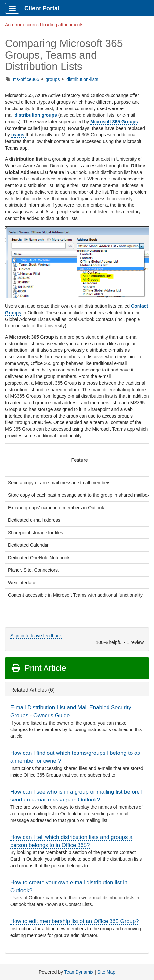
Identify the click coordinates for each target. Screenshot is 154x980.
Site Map (106, 972)
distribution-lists (82, 79)
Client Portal (42, 8)
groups (53, 79)
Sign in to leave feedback (36, 636)
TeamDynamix (79, 972)
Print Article (38, 668)
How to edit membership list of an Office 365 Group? (75, 921)
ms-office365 (26, 79)
